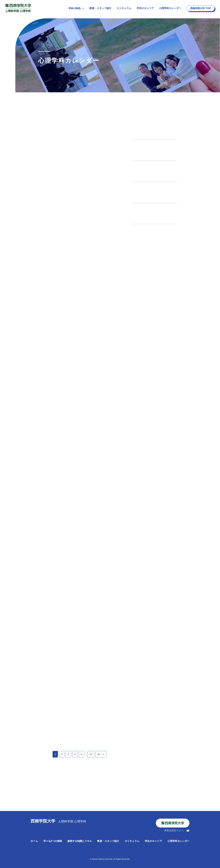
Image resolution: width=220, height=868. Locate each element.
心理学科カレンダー (170, 8)
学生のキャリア (145, 8)
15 (91, 754)
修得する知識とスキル (80, 841)
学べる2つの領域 (53, 841)
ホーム (34, 841)
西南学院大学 (201, 8)
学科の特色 (76, 8)
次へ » (101, 754)
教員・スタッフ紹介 (100, 8)
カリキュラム (124, 8)
